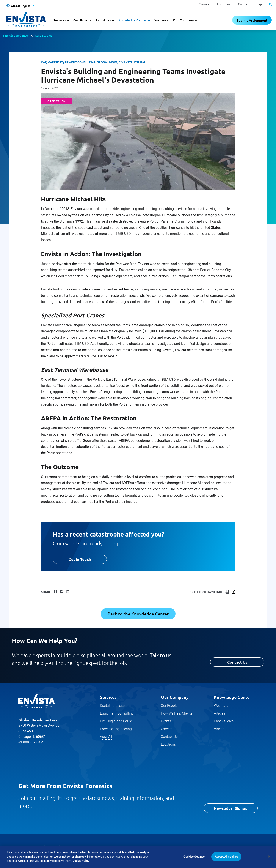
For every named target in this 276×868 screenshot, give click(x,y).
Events (166, 721)
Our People (169, 706)
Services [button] (60, 20)
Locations (224, 4)
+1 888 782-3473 (31, 742)
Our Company (175, 697)
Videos (219, 729)
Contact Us (237, 662)
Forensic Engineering (116, 729)
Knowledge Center (16, 35)
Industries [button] (103, 20)
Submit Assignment (252, 20)
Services (108, 697)
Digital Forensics (113, 706)
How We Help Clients (177, 713)
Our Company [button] (183, 20)
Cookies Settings (194, 857)
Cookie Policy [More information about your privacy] (81, 861)
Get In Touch (80, 559)
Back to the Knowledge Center (138, 614)
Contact (244, 4)
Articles (220, 713)
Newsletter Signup (231, 808)
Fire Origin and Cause (116, 721)
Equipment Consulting (117, 713)
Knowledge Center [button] (133, 20)
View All (106, 737)
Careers (204, 4)
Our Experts (82, 20)
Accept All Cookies (226, 857)
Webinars (162, 20)
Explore (264, 4)
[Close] (269, 857)
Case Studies (44, 35)
